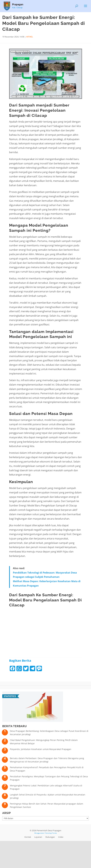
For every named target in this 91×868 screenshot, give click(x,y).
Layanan (38, 837)
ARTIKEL (30, 37)
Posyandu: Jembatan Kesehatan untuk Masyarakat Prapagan (41, 749)
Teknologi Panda (51, 833)
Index (61, 837)
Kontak (28, 837)
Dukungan (50, 837)
